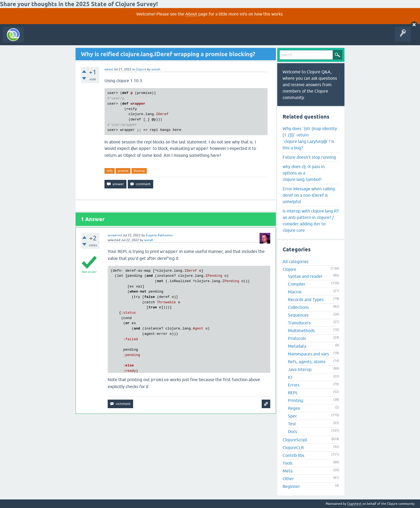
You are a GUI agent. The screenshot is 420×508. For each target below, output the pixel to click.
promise (123, 171)
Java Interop (300, 369)
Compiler (297, 284)
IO (290, 377)
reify (110, 171)
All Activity (36, 39)
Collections (298, 307)
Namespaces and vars (308, 354)
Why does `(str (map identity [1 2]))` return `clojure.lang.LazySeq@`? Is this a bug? (310, 138)
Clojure (141, 69)
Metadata (297, 346)
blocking (139, 171)
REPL (293, 393)
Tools (288, 463)
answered (115, 235)
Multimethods (301, 331)
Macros (295, 292)
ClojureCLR (293, 448)
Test (292, 424)
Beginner (291, 486)
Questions (57, 39)
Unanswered (80, 39)
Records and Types (306, 300)
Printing (296, 400)
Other (288, 479)
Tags (100, 39)
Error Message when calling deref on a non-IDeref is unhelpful (309, 195)
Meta (288, 471)
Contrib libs (293, 455)
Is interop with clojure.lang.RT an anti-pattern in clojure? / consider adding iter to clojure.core (311, 221)
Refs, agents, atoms (307, 362)
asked (109, 69)
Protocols (297, 338)
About (191, 14)
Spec (292, 416)
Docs (292, 431)
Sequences (298, 315)
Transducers (299, 323)
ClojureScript (295, 440)
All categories (296, 261)
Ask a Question (123, 39)
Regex (294, 408)
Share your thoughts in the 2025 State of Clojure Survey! (79, 4)
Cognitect (354, 504)
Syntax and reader (305, 276)
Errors (294, 385)
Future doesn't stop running (309, 157)
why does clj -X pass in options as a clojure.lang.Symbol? (304, 173)
